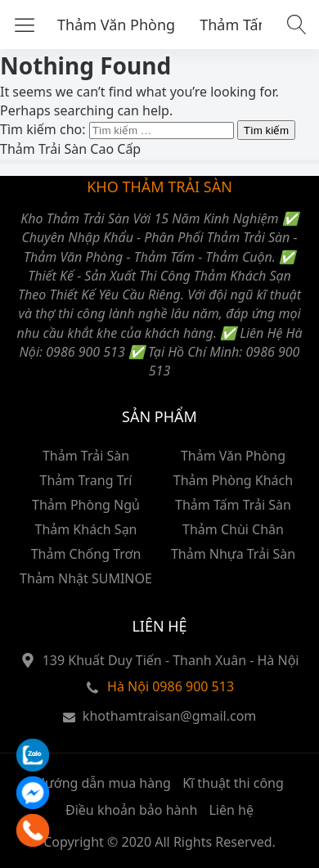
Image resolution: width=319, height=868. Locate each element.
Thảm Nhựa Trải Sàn (233, 554)
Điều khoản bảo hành (131, 810)
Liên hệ (231, 810)
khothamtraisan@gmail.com (169, 716)
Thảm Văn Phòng (116, 25)
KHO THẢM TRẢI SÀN (159, 187)
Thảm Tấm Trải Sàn (233, 505)
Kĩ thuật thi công (233, 783)
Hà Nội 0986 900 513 (171, 686)
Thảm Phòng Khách (233, 480)
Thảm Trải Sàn (86, 456)
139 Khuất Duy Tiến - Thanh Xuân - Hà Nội (171, 660)
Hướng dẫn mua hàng (103, 783)
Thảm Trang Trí (86, 480)
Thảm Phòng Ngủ (86, 505)
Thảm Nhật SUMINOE (86, 578)
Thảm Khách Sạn (85, 529)
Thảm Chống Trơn (86, 554)
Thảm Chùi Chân (233, 529)
